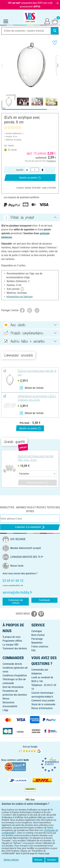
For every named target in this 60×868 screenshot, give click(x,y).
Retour (6, 699)
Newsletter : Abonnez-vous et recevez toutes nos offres (30, 509)
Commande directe (12, 664)
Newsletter (37, 643)
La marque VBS (10, 645)
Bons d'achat (38, 635)
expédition (52, 161)
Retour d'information (42, 708)
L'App (5, 710)
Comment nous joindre (43, 701)
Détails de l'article (32, 388)
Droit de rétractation (13, 687)
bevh (26, 760)
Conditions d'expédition (15, 675)
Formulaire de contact (16, 602)
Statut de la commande (43, 704)
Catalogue (37, 631)
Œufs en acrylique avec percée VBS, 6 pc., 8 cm (36, 458)
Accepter (52, 860)
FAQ (33, 650)
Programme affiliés (12, 641)
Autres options (11, 860)
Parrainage (37, 639)
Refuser (38, 860)
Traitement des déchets (15, 648)
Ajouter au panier (30, 177)
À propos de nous (12, 637)
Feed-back (44, 600)
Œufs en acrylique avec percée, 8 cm (37, 373)
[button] (5, 65)
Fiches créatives (40, 647)
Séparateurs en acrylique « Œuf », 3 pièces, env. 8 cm (37, 398)
